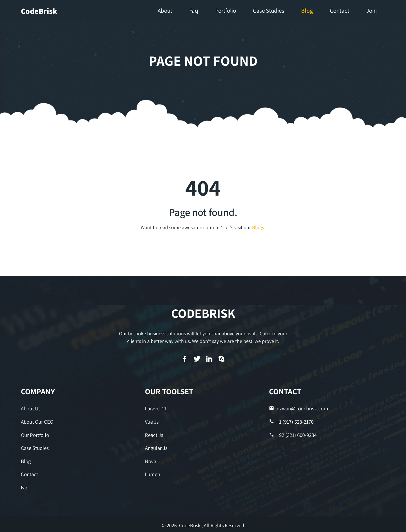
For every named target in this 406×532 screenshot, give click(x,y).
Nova (150, 460)
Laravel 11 (155, 408)
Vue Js (152, 421)
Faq (25, 485)
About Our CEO (37, 421)
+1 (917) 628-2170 (291, 421)
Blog (26, 460)
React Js (154, 434)
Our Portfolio (35, 434)
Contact (29, 472)
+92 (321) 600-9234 (293, 434)
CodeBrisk (39, 11)
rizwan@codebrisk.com (297, 408)
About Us (31, 408)
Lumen (152, 472)
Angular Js (156, 447)
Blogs (258, 227)
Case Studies (34, 447)
